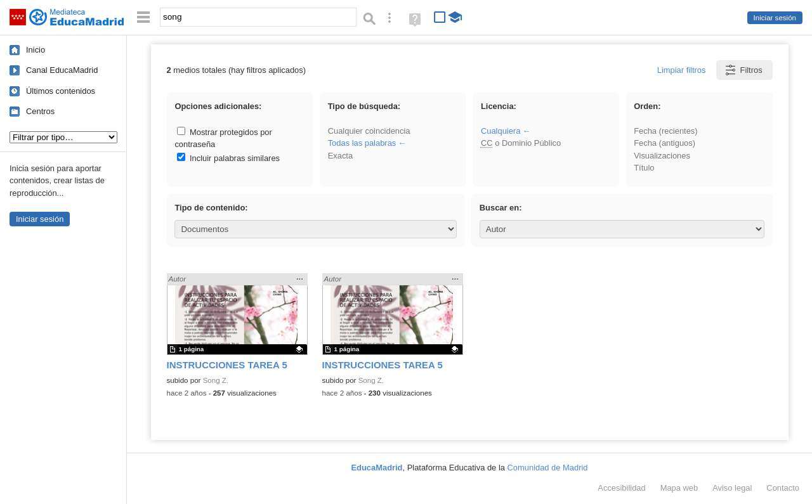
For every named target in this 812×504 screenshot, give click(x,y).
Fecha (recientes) (665, 131)
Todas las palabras (362, 143)
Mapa (679, 488)
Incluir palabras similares (228, 158)
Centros (40, 111)
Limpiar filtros (682, 70)
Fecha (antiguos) (665, 143)
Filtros (743, 70)
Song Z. (216, 380)
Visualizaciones (662, 156)
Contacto (783, 488)
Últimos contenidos (61, 91)
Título (644, 168)
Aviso (732, 488)
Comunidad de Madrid (548, 468)
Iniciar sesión (775, 18)
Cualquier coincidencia (369, 131)
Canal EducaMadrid (62, 70)
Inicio (36, 50)
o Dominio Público (521, 143)
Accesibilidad (621, 488)
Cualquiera (501, 131)
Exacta (340, 156)
